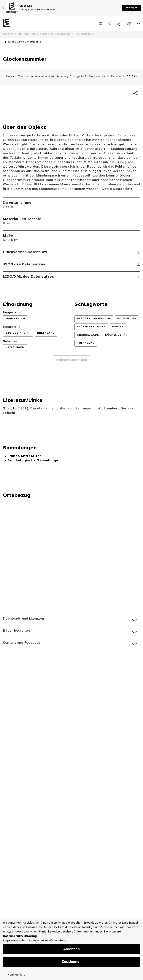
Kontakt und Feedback (22, 643)
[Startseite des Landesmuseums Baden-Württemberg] (18, 26)
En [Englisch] (138, 24)
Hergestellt (11, 312)
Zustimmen (72, 962)
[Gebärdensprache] (129, 24)
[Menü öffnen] (101, 24)
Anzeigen (132, 8)
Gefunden (10, 341)
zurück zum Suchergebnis (24, 42)
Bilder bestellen (16, 631)
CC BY (131, 76)
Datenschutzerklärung (20, 936)
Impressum (12, 941)
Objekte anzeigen (72, 360)
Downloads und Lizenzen (24, 619)
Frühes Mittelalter (24, 456)
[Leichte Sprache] (119, 24)
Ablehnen (71, 949)
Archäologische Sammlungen (34, 461)
